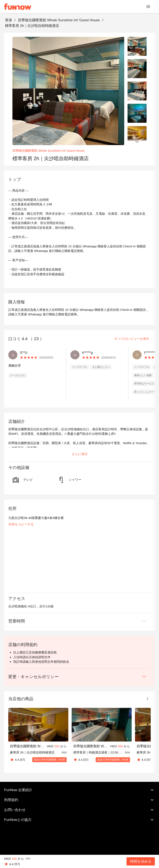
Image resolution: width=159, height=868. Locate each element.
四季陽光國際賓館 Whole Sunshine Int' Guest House (59, 20)
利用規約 (79, 800)
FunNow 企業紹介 (79, 790)
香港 (8, 20)
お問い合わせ (79, 810)
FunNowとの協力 (79, 820)
